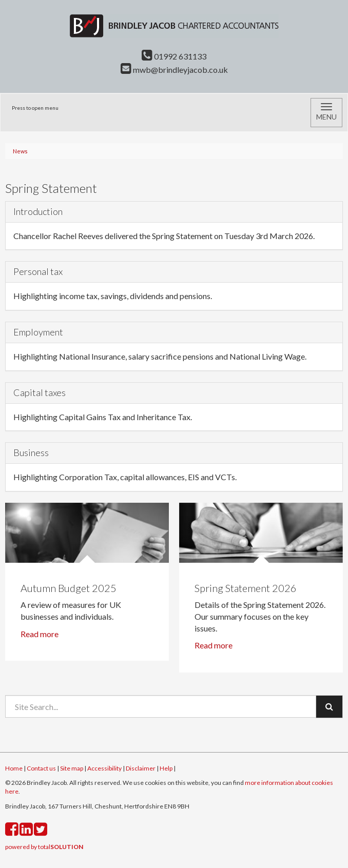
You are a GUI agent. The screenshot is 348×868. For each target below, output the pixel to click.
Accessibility (104, 768)
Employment (38, 332)
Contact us (41, 768)
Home (14, 768)
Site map (72, 768)
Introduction (38, 211)
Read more (40, 634)
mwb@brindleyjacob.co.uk (174, 70)
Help (166, 768)
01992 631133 (174, 56)
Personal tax (38, 271)
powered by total (44, 847)
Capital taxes (40, 392)
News (20, 151)
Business (31, 452)
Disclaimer (141, 768)
